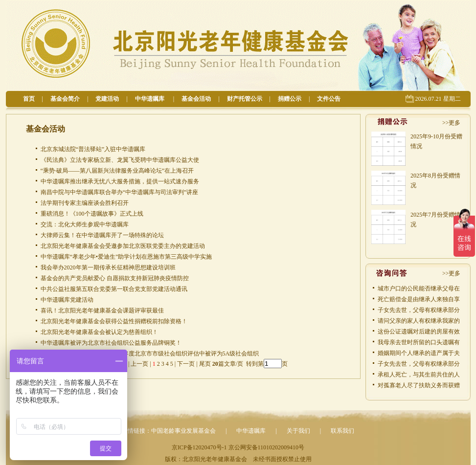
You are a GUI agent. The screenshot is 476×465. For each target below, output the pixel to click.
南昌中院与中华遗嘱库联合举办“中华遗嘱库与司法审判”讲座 (120, 192)
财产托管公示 (245, 99)
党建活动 (107, 99)
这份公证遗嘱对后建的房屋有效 (419, 332)
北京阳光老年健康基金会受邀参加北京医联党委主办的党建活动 (123, 246)
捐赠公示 (290, 99)
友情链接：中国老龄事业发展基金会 (169, 431)
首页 (29, 99)
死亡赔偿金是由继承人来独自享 (419, 299)
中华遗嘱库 (150, 99)
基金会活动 (196, 99)
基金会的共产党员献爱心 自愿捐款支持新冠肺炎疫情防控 (115, 278)
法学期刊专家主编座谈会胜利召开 (85, 203)
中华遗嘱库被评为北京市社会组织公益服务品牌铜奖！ (111, 343)
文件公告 (329, 99)
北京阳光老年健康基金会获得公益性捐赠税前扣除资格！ (114, 321)
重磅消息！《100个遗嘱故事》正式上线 (92, 214)
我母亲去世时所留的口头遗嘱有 (419, 342)
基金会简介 (65, 99)
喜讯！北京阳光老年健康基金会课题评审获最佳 (102, 310)
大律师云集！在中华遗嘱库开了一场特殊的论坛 (102, 235)
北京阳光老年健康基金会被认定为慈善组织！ (99, 332)
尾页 (204, 364)
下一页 (186, 364)
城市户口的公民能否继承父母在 (419, 288)
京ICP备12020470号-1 (199, 447)
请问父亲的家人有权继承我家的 (419, 321)
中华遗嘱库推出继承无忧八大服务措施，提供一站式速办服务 (120, 181)
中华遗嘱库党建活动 (67, 300)
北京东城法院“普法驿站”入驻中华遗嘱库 (93, 149)
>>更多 (452, 123)
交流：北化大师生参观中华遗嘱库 (85, 224)
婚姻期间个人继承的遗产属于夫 (419, 353)
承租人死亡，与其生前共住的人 (419, 375)
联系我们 (342, 431)
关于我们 (298, 431)
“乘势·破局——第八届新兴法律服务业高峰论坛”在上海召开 (117, 171)
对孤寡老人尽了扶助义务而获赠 (419, 385)
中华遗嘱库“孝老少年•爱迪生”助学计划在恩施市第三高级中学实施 (126, 257)
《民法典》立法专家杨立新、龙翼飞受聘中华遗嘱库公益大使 (120, 160)
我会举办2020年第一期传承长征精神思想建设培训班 (108, 267)
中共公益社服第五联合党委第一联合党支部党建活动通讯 (114, 289)
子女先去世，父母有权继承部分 (419, 310)
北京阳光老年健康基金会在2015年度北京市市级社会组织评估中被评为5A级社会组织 (150, 354)
